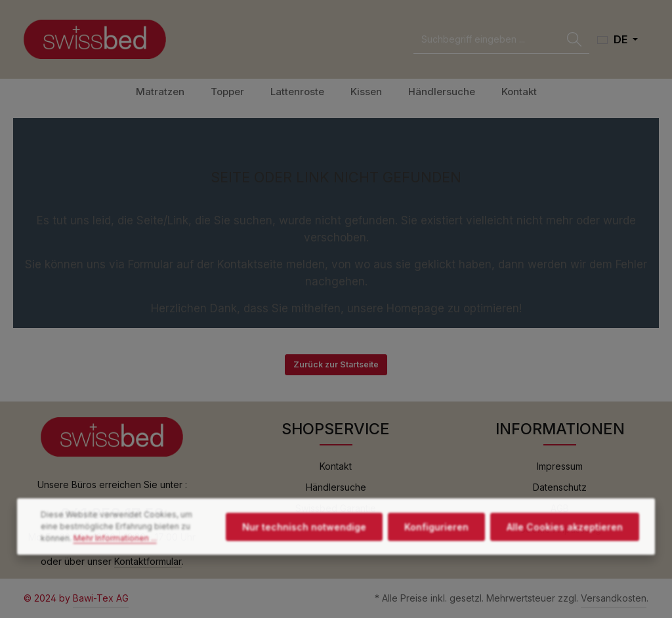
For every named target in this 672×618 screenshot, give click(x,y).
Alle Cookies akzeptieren (565, 554)
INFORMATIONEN (560, 429)
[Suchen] (574, 40)
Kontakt (336, 466)
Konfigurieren (436, 554)
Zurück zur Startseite (336, 364)
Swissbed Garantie (336, 508)
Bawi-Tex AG (101, 598)
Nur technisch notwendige (304, 554)
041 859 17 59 (112, 513)
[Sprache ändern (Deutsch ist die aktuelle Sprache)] (618, 39)
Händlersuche (336, 487)
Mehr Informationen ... (115, 565)
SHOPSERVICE (336, 429)
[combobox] (487, 40)
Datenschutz (560, 487)
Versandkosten (614, 598)
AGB (560, 508)
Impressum (560, 466)
